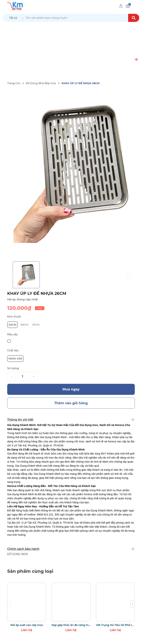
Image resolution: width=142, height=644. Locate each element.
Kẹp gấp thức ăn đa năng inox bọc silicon (71, 625)
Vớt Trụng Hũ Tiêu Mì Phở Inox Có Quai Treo (115, 625)
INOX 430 (15, 358)
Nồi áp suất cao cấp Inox (27, 625)
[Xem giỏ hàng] (128, 6)
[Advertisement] (71, 50)
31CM (36, 325)
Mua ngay (71, 389)
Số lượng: (13, 368)
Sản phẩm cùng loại (30, 571)
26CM (24, 325)
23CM (12, 325)
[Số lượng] (22, 376)
